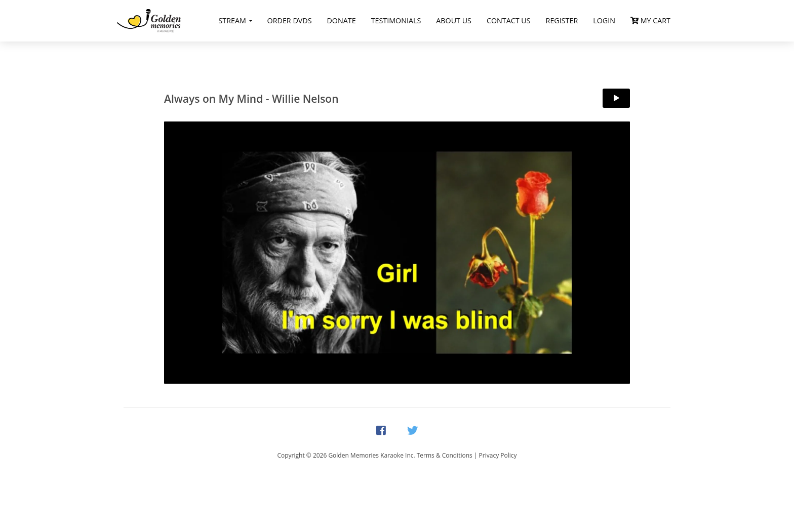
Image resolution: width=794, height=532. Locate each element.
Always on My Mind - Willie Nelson (251, 99)
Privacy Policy (498, 455)
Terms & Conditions (445, 455)
